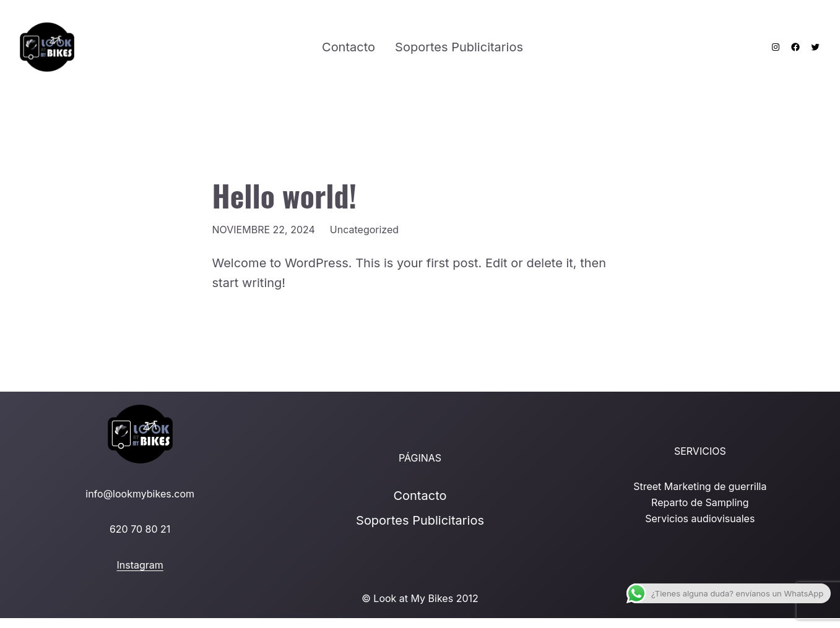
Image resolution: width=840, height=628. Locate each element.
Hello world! (284, 195)
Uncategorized (364, 230)
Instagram (140, 565)
